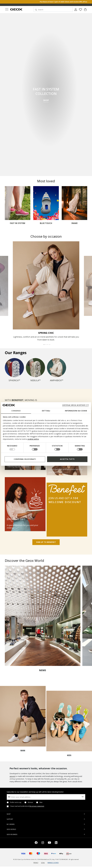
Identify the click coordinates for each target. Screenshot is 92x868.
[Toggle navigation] (7, 10)
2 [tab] (45, 344)
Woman (30, 802)
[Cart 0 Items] (85, 10)
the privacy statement (37, 806)
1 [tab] (43, 344)
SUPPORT (10, 819)
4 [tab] (49, 344)
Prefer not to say (16, 802)
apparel (12, 776)
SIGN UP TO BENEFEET (46, 542)
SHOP (46, 101)
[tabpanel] (46, 291)
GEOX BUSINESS (12, 834)
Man (41, 802)
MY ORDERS (11, 824)
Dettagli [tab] (46, 411)
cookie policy (33, 439)
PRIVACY (36, 863)
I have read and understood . (27, 806)
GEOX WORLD (11, 829)
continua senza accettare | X (75, 405)
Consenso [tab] (16, 411)
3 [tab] (47, 344)
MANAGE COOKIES (53, 863)
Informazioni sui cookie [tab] (76, 411)
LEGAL (43, 863)
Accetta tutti (67, 459)
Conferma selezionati (25, 459)
